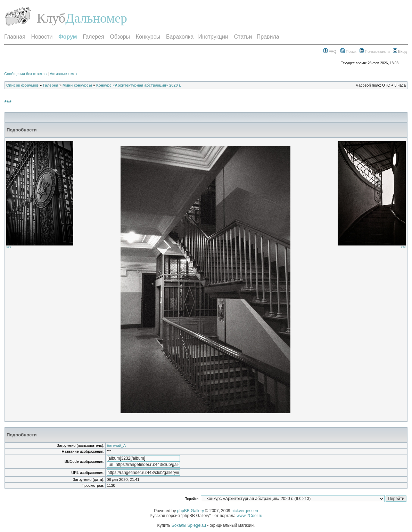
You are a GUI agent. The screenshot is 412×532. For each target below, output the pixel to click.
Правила (268, 37)
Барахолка (180, 37)
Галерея (93, 37)
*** (8, 103)
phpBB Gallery (191, 511)
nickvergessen (245, 511)
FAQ (330, 51)
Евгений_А (116, 445)
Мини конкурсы (77, 85)
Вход (400, 51)
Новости (42, 37)
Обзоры (120, 37)
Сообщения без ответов (25, 74)
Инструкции (213, 37)
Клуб (51, 18)
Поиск (348, 51)
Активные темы (63, 74)
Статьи (243, 37)
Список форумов (22, 85)
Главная (15, 37)
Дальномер (96, 18)
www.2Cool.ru (249, 516)
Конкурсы (148, 37)
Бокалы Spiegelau (189, 525)
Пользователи (375, 51)
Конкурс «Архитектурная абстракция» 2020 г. (139, 85)
